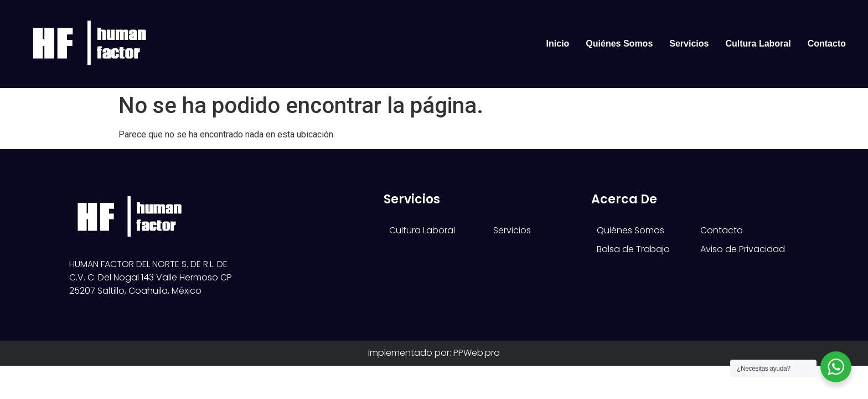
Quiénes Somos (619, 44)
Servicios (689, 44)
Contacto (827, 44)
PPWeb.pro (477, 353)
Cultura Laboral (758, 44)
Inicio (558, 44)
